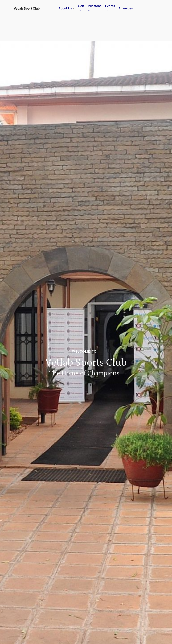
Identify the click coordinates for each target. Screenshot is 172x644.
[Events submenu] (107, 11)
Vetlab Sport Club (27, 8)
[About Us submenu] (74, 8)
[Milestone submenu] (89, 11)
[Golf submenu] (80, 11)
